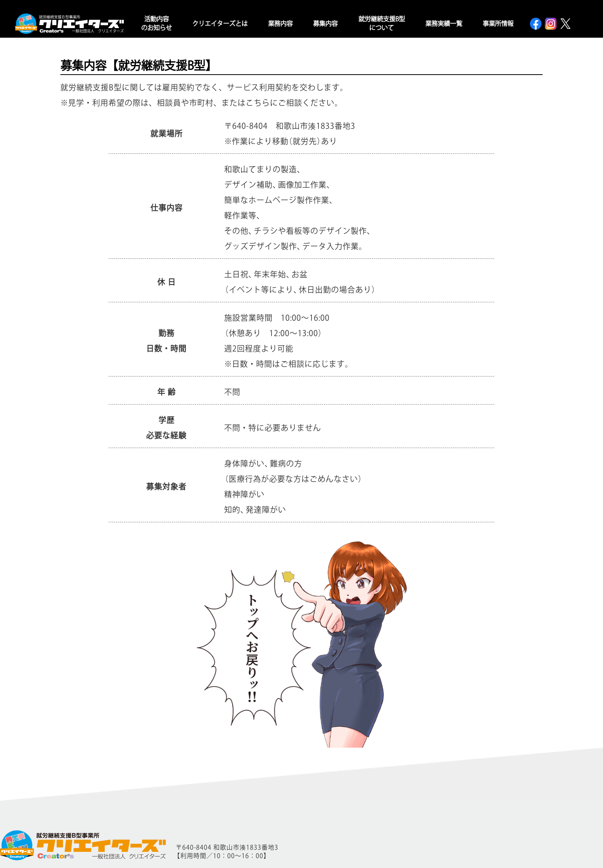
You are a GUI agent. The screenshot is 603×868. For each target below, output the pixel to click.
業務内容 (280, 23)
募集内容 (325, 23)
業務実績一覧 (444, 23)
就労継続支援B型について (382, 23)
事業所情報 (498, 23)
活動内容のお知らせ (157, 23)
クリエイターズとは (220, 23)
